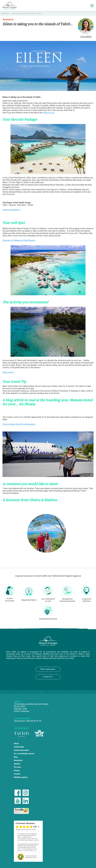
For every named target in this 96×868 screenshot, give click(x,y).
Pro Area (17, 767)
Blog (16, 757)
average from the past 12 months (26, 830)
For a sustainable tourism (24, 754)
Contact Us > (48, 677)
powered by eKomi (31, 857)
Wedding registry (21, 777)
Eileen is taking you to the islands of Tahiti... (27, 13)
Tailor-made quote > (48, 669)
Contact (17, 774)
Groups (17, 771)
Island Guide (19, 747)
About (16, 744)
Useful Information (21, 750)
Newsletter (5, 13)
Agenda (17, 764)
